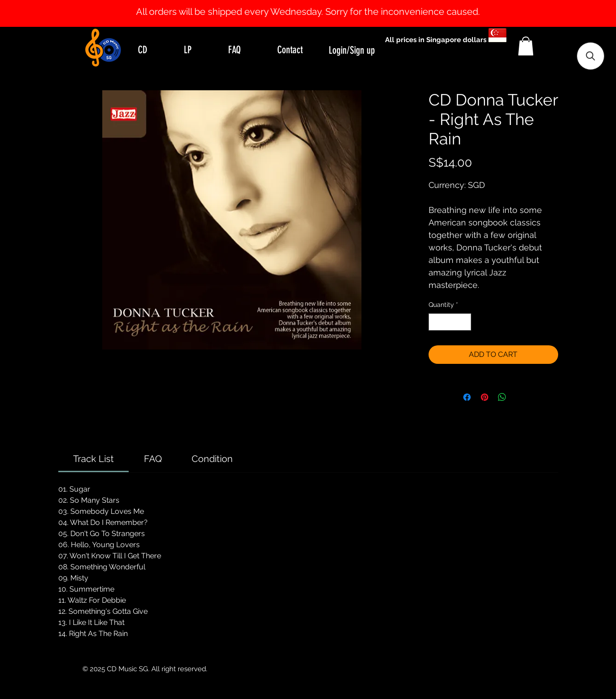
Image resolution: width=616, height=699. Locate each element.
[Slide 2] (317, 4)
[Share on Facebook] (467, 397)
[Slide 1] (308, 4)
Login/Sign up (352, 50)
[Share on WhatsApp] (502, 397)
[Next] (564, 13)
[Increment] (464, 322)
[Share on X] (520, 397)
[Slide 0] (300, 4)
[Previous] (52, 13)
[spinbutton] (450, 322)
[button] (526, 46)
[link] (93, 459)
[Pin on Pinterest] (485, 397)
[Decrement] (436, 322)
